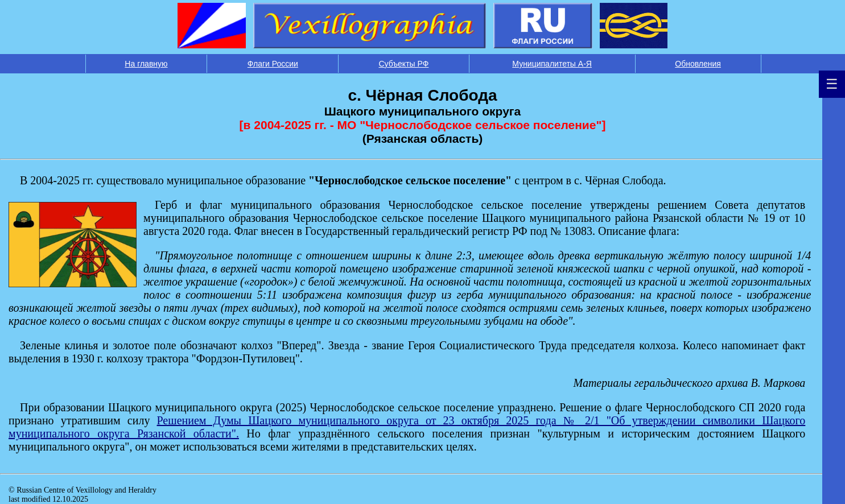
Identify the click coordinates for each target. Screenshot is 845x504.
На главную (146, 64)
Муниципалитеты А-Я (552, 64)
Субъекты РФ (404, 64)
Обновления (698, 64)
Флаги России (273, 64)
